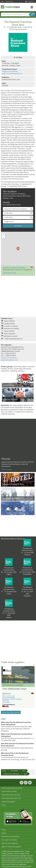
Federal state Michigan (11, 774)
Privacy (4, 830)
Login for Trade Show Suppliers (11, 847)
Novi (25, 774)
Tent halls (6, 701)
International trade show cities (11, 798)
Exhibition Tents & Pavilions (12, 699)
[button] (18, 249)
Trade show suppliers (8, 802)
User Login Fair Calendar (9, 840)
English (31, 1)
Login (3, 1)
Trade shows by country (9, 791)
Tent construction (9, 696)
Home (4, 771)
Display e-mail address (10, 71)
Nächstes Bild (33, 675)
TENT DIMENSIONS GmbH (14, 689)
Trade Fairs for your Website (10, 836)
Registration (10, 1)
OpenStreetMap (23, 265)
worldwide (14, 771)
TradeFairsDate (10, 7)
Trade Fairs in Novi (9, 273)
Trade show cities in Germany (11, 795)
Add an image (7, 469)
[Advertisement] (18, 295)
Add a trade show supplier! (11, 712)
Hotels (3, 805)
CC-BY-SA (33, 265)
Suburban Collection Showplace (14, 268)
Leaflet (14, 265)
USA (24, 771)
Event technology (9, 698)
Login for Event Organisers (10, 843)
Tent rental (6, 702)
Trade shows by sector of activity (12, 788)
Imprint (4, 833)
